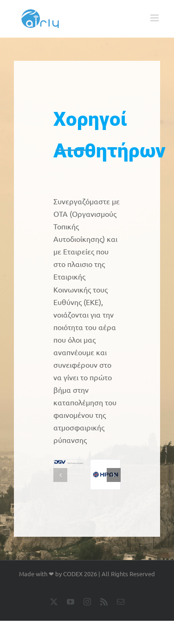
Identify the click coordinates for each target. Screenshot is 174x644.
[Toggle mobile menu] (155, 18)
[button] (60, 475)
